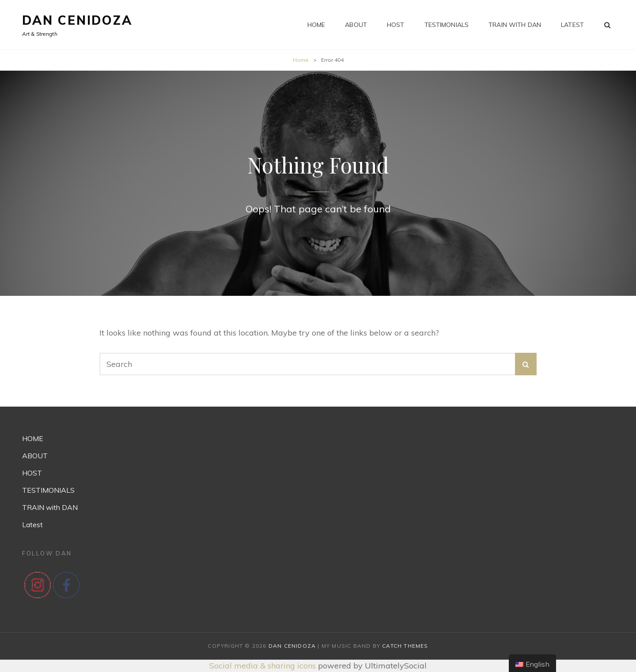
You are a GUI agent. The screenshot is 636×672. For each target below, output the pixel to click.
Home (301, 60)
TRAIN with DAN (515, 25)
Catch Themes (405, 646)
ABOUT (356, 25)
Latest (572, 25)
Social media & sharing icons (264, 666)
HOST (396, 25)
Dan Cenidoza (77, 20)
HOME (316, 25)
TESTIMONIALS (447, 25)
